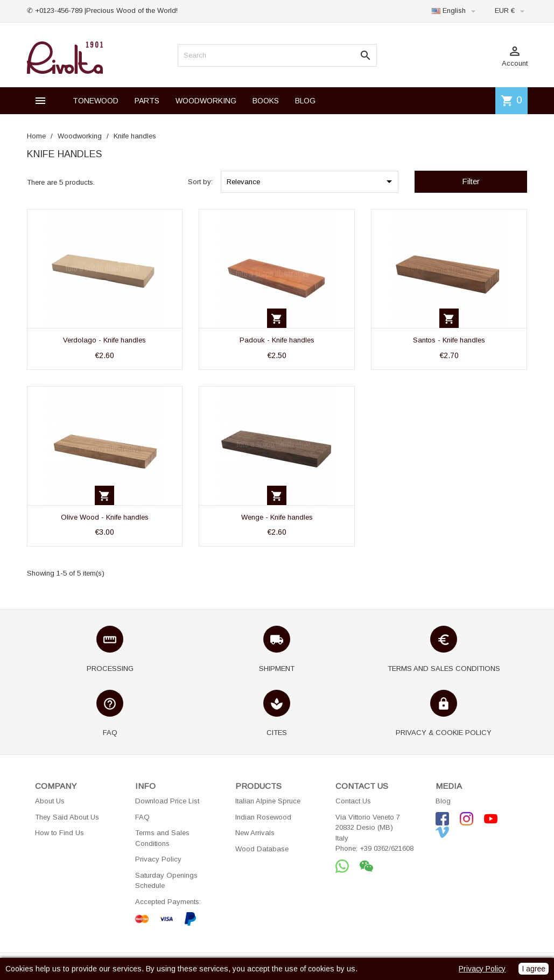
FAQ (142, 817)
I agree (534, 969)
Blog (443, 801)
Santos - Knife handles (449, 340)
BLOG (305, 101)
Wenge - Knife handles (277, 517)
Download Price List (167, 801)
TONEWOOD (96, 101)
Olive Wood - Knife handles (105, 517)
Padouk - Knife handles (277, 340)
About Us (50, 801)
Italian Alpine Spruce (268, 801)
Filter (471, 181)
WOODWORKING (206, 101)
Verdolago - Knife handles (104, 340)
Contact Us (353, 801)
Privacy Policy (158, 859)
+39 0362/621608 (387, 848)
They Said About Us (67, 817)
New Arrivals (255, 833)
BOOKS (266, 101)
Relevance (311, 181)
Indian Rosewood (263, 817)
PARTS (147, 101)
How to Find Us (59, 833)
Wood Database (262, 849)
